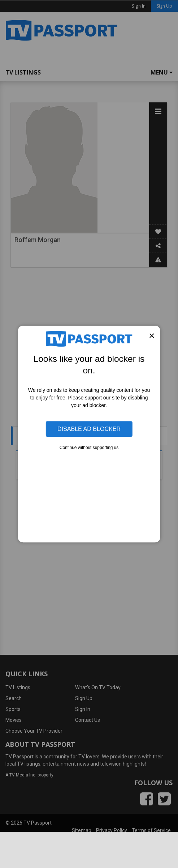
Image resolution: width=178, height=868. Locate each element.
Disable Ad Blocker (89, 429)
